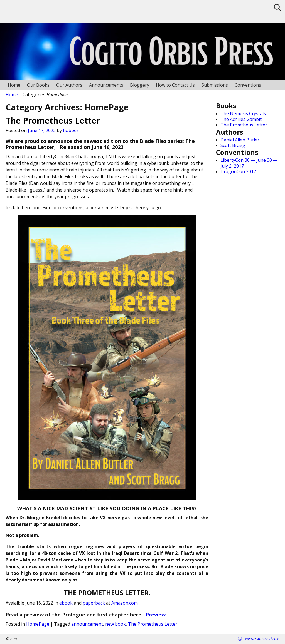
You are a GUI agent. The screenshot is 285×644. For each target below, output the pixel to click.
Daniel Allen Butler (240, 140)
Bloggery (140, 85)
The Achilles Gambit (241, 119)
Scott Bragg (233, 145)
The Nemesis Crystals (243, 113)
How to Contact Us (175, 85)
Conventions (248, 85)
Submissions (215, 85)
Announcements (106, 85)
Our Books (38, 85)
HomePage (38, 624)
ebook (66, 603)
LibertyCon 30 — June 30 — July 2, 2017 (249, 163)
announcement (87, 624)
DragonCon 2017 (238, 171)
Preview (156, 615)
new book (116, 624)
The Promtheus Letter (244, 125)
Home (14, 85)
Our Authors (69, 85)
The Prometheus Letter (53, 120)
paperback (94, 603)
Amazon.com (125, 603)
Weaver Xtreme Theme (262, 639)
